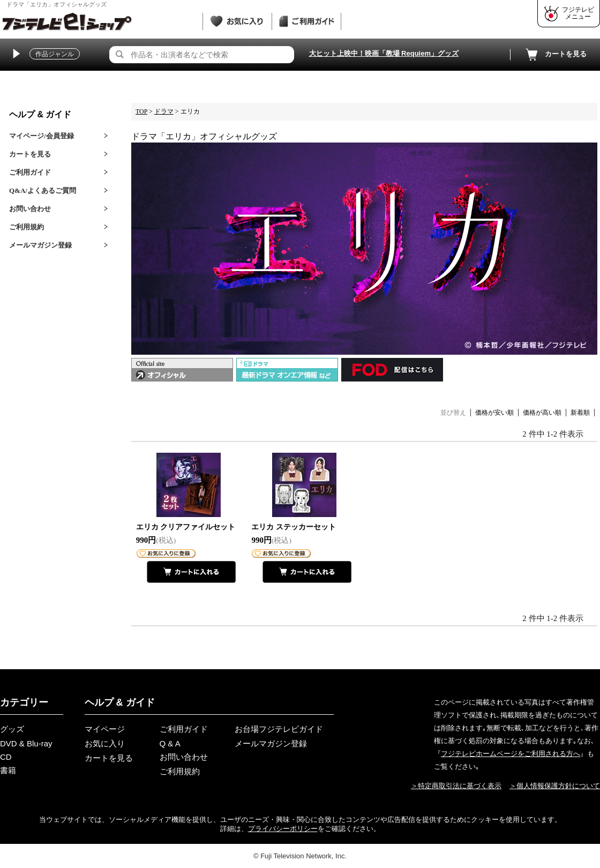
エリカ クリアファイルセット (186, 527)
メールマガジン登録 (40, 245)
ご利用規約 (27, 227)
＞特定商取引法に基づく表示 (456, 786)
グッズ (12, 729)
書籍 (8, 770)
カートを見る (555, 55)
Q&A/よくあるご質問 (43, 190)
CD (6, 757)
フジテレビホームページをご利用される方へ (511, 754)
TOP (141, 111)
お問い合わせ (30, 209)
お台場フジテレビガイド (279, 729)
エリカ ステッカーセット (294, 527)
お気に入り (105, 743)
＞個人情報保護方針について (555, 786)
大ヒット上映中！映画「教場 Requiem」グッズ (384, 53)
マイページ (105, 729)
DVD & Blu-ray (26, 743)
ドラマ (164, 111)
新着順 (580, 413)
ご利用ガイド (30, 172)
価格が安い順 (494, 413)
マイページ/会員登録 (42, 136)
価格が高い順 (542, 413)
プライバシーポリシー (283, 829)
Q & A (170, 743)
